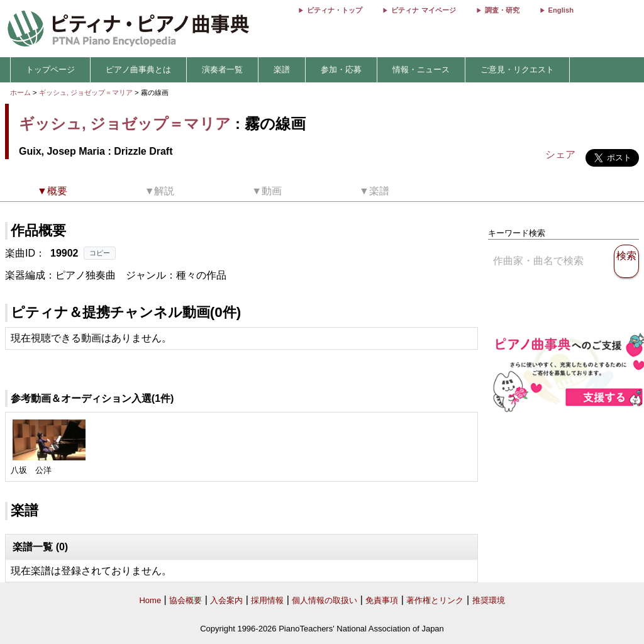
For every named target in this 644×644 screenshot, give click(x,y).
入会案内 (226, 600)
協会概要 (186, 600)
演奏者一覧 (222, 69)
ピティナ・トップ (335, 10)
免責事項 (382, 600)
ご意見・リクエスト (517, 69)
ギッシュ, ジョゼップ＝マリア (86, 92)
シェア (560, 154)
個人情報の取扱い (325, 600)
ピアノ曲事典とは (138, 69)
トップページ (50, 69)
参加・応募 (341, 69)
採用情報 (267, 600)
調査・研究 (502, 10)
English (561, 10)
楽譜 (282, 69)
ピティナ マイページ (423, 10)
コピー (100, 253)
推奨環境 (489, 600)
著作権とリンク (435, 600)
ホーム (20, 92)
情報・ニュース (421, 69)
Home (150, 600)
